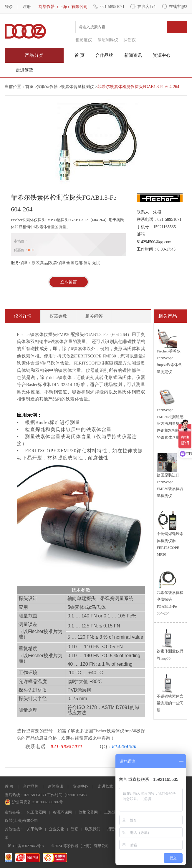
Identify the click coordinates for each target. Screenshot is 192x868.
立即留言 (69, 282)
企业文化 (57, 829)
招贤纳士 (115, 829)
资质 (75, 829)
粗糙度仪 (84, 40)
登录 (9, 7)
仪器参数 (58, 316)
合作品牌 (104, 55)
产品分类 (34, 55)
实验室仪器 (47, 87)
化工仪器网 (36, 812)
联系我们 (93, 829)
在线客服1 (147, 7)
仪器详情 (23, 316)
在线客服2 (178, 7)
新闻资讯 (133, 55)
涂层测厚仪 (108, 40)
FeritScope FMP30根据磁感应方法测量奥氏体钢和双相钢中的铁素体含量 (170, 424)
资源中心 (162, 55)
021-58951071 (112, 7)
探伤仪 (130, 40)
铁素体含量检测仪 (77, 87)
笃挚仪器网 (88, 812)
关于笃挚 (34, 829)
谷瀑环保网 (62, 812)
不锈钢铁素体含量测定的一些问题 (170, 703)
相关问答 (94, 316)
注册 (27, 7)
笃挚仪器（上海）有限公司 (63, 7)
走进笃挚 (24, 70)
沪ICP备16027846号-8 (26, 846)
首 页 (80, 55)
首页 (29, 87)
